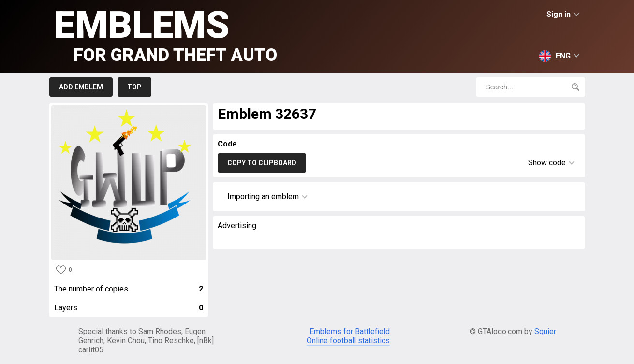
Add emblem (81, 87)
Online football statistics (348, 341)
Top (134, 87)
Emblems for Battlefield (350, 331)
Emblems (166, 34)
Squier (545, 331)
